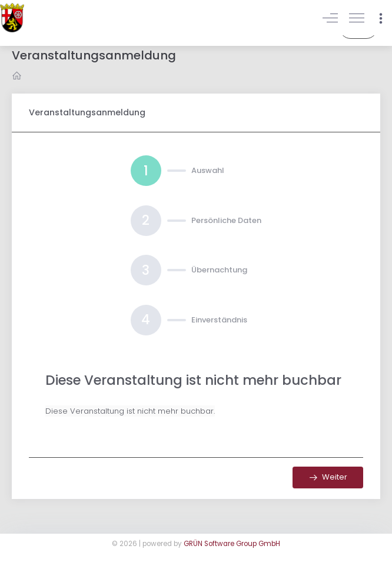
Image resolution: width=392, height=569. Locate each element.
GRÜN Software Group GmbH (232, 544)
